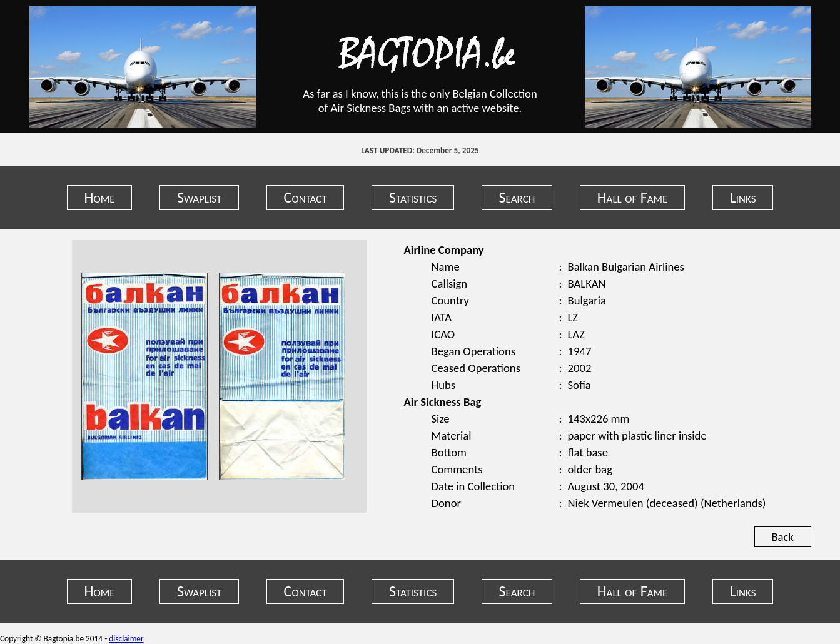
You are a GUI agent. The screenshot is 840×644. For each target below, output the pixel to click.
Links (743, 197)
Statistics (413, 197)
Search (517, 197)
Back (782, 537)
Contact (306, 197)
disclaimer (126, 639)
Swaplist (199, 197)
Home (100, 197)
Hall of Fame (633, 197)
